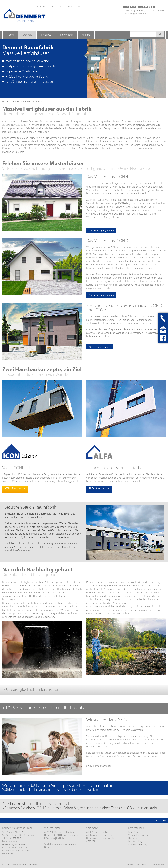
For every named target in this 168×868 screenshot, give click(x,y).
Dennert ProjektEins (70, 835)
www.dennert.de (19, 847)
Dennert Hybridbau (64, 832)
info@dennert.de (138, 14)
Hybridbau (133, 838)
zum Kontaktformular (99, 766)
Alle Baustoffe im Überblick (99, 835)
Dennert (27, 35)
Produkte (46, 35)
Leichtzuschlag (135, 841)
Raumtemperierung (138, 844)
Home (10, 35)
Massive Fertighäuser (138, 835)
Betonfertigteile (136, 832)
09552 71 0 (147, 7)
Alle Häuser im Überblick (98, 832)
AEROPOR (49, 832)
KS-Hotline (61, 838)
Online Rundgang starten (101, 230)
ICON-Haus (49, 838)
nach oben (159, 820)
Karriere (86, 35)
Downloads (67, 35)
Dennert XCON (51, 835)
